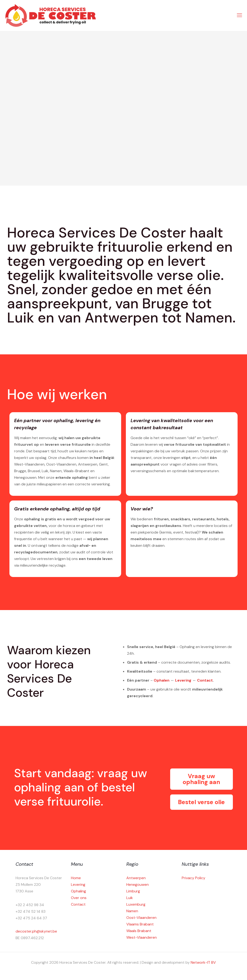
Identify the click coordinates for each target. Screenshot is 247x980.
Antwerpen (136, 878)
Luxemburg (136, 904)
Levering (183, 680)
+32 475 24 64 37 (31, 918)
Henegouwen (138, 885)
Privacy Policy (193, 878)
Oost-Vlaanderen (141, 918)
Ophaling (78, 891)
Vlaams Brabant (140, 924)
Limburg (133, 891)
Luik (130, 898)
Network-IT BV (203, 962)
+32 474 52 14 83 (31, 911)
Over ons (79, 898)
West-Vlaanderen (142, 937)
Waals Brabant (139, 931)
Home (76, 878)
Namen (132, 911)
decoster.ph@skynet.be (36, 931)
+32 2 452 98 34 (30, 905)
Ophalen (162, 680)
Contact (205, 680)
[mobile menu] (239, 15)
